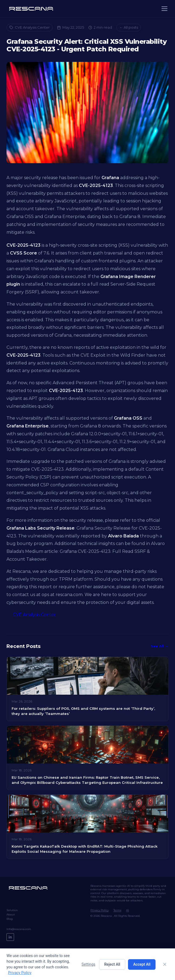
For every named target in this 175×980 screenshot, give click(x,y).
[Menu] (164, 9)
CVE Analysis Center (30, 27)
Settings (88, 964)
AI (127, 910)
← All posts (129, 27)
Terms (117, 910)
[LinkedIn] (10, 937)
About (11, 914)
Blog (10, 919)
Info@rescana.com (19, 929)
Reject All (112, 964)
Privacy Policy (100, 910)
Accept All (142, 964)
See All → (160, 646)
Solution (12, 910)
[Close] (165, 964)
